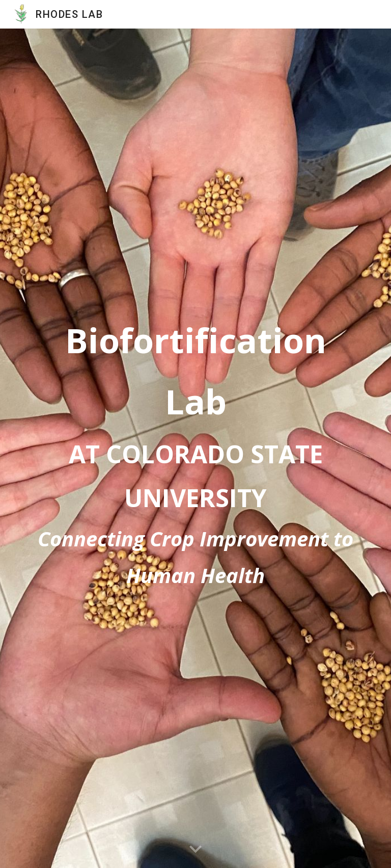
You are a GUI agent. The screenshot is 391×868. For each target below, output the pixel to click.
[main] (195, 448)
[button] (195, 850)
